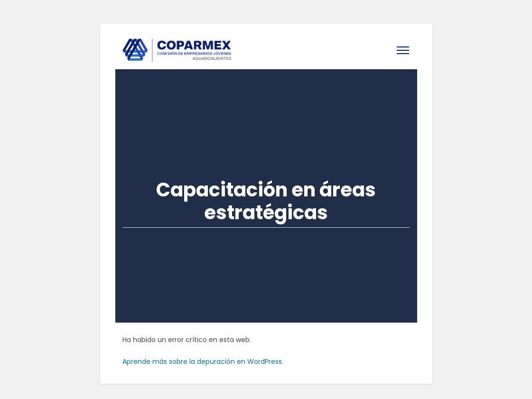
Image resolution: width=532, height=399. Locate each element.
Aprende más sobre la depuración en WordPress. (203, 362)
